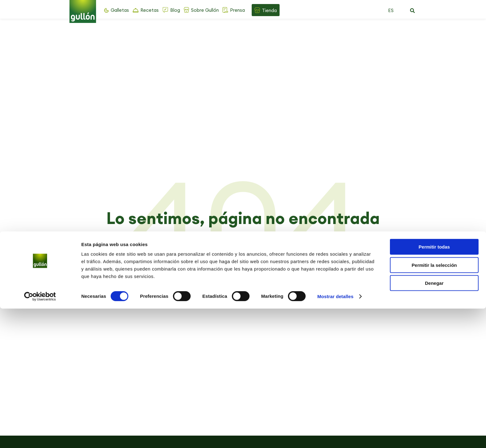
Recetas (150, 10)
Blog (175, 10)
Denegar (434, 422)
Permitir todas (434, 386)
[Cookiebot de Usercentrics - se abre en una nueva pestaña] (40, 436)
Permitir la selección (434, 404)
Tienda (269, 10)
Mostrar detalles (336, 436)
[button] (412, 11)
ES (391, 10)
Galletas (120, 10)
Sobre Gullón (205, 10)
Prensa (237, 10)
